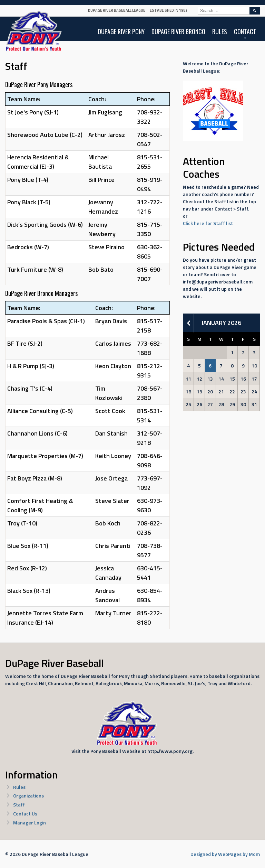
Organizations (28, 796)
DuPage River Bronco (178, 31)
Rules (220, 31)
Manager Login (30, 823)
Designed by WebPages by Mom (225, 854)
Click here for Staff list (208, 223)
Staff (19, 805)
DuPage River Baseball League (117, 10)
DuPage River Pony (121, 31)
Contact (245, 31)
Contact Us (25, 814)
